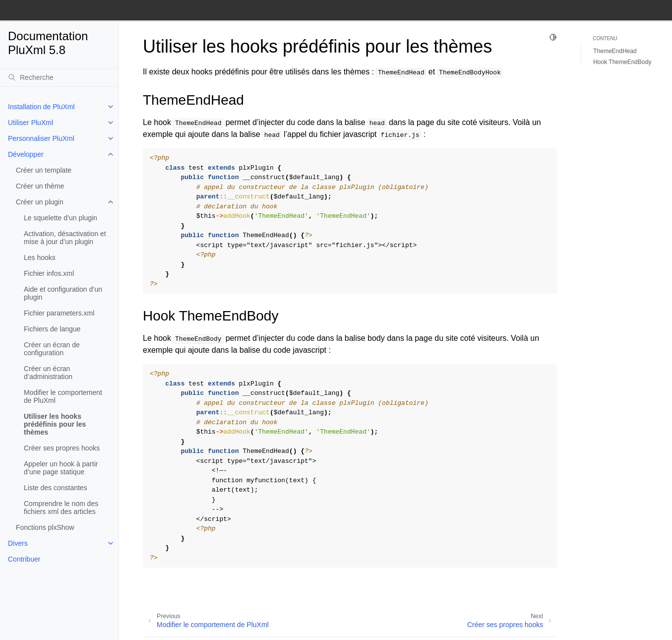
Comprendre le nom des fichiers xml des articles (61, 508)
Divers (18, 543)
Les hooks (40, 257)
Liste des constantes (56, 488)
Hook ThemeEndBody (622, 62)
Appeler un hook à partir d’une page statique (61, 468)
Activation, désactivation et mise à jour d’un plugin (65, 238)
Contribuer (24, 559)
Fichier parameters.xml (59, 313)
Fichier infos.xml (49, 273)
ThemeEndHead (615, 51)
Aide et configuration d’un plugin (63, 293)
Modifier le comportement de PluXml (63, 396)
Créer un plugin (40, 202)
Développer (26, 154)
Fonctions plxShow (45, 527)
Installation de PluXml (41, 107)
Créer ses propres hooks (62, 448)
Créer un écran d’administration (48, 373)
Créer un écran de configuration (52, 349)
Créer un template (44, 170)
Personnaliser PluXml (41, 138)
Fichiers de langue (52, 329)
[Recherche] (59, 77)
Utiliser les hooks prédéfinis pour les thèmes (55, 424)
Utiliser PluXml (31, 123)
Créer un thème (40, 186)
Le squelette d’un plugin (61, 218)
